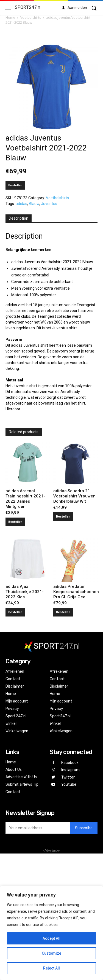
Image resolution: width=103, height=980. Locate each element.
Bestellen (15, 185)
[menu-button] (8, 8)
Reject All (51, 968)
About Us (14, 770)
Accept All (51, 938)
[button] (94, 8)
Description (19, 218)
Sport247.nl (16, 716)
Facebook (70, 763)
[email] (38, 828)
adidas (21, 204)
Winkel (11, 724)
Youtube (69, 784)
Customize (51, 953)
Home (10, 17)
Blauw (34, 204)
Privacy (12, 709)
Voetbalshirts (31, 17)
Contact (13, 679)
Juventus (49, 204)
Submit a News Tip (22, 784)
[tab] (19, 219)
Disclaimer (15, 686)
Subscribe (84, 828)
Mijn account (17, 701)
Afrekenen (15, 671)
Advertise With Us (21, 777)
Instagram (70, 770)
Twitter (68, 777)
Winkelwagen (17, 731)
